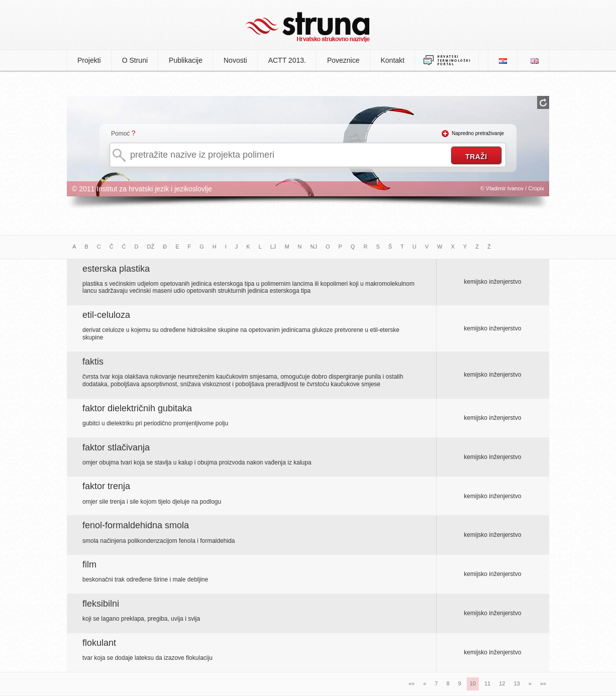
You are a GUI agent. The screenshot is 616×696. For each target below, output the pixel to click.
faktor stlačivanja (116, 447)
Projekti (89, 60)
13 (517, 683)
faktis (93, 362)
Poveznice (343, 60)
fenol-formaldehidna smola (136, 525)
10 (473, 683)
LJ (273, 247)
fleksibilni (101, 604)
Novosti (235, 60)
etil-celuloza (106, 315)
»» (543, 683)
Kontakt (393, 60)
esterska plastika (116, 269)
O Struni (135, 60)
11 (487, 683)
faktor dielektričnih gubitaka (137, 408)
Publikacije (186, 60)
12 (502, 683)
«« (412, 683)
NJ (314, 247)
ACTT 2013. (287, 60)
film (89, 564)
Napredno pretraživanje (478, 133)
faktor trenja (106, 486)
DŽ (151, 247)
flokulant (99, 643)
